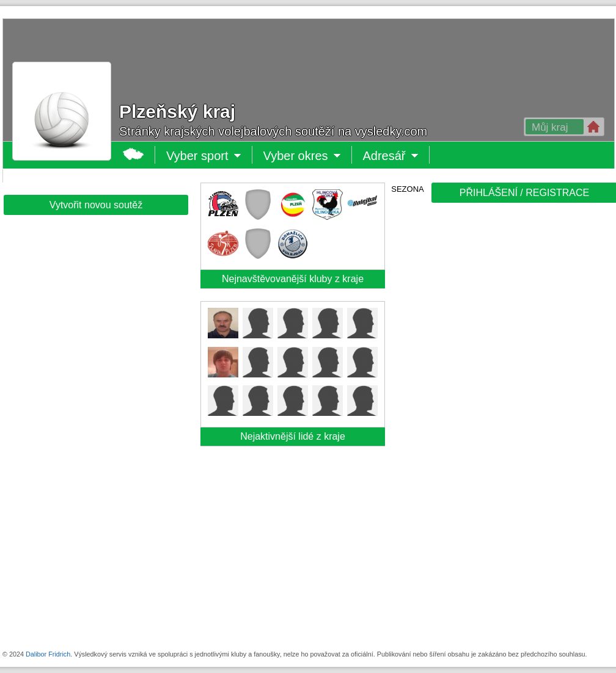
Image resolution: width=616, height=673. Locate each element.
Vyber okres (302, 156)
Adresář (390, 156)
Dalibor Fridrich (48, 654)
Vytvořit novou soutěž (96, 205)
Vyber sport (198, 156)
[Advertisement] (470, 398)
